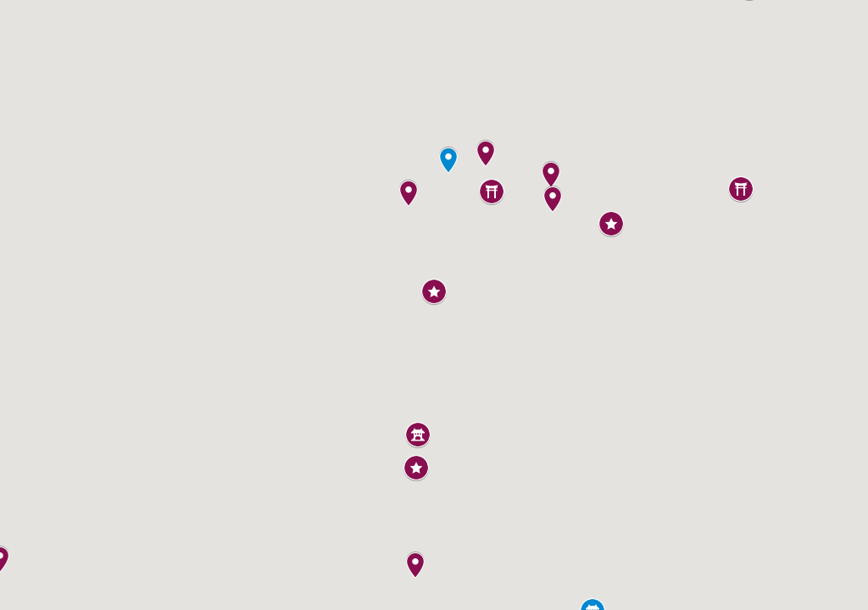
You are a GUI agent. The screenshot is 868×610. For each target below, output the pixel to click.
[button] (409, 193)
